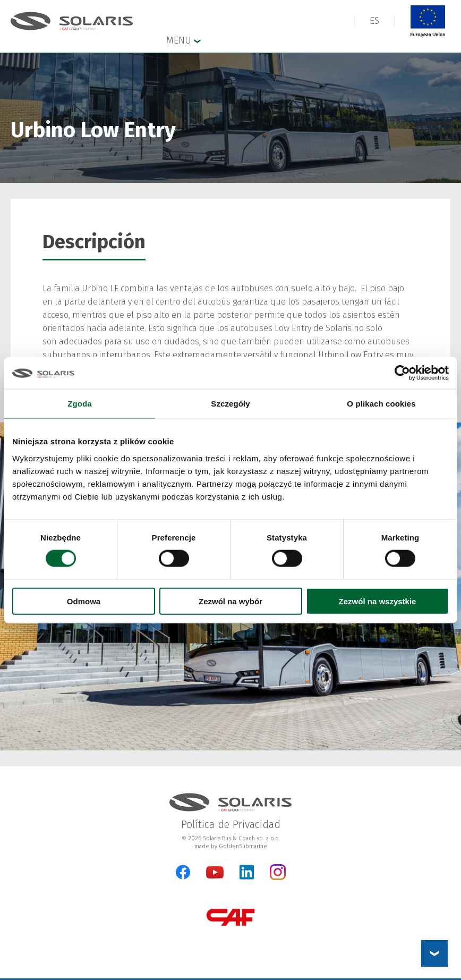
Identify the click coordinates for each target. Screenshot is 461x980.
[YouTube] (215, 876)
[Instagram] (278, 878)
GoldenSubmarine (243, 846)
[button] (374, 21)
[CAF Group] (230, 917)
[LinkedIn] (247, 872)
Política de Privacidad (231, 824)
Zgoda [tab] (80, 404)
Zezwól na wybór (230, 601)
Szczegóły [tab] (230, 404)
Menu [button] (183, 40)
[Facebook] (183, 872)
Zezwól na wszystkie (378, 601)
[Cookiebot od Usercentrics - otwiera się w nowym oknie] (402, 373)
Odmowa (84, 601)
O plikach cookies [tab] (381, 404)
